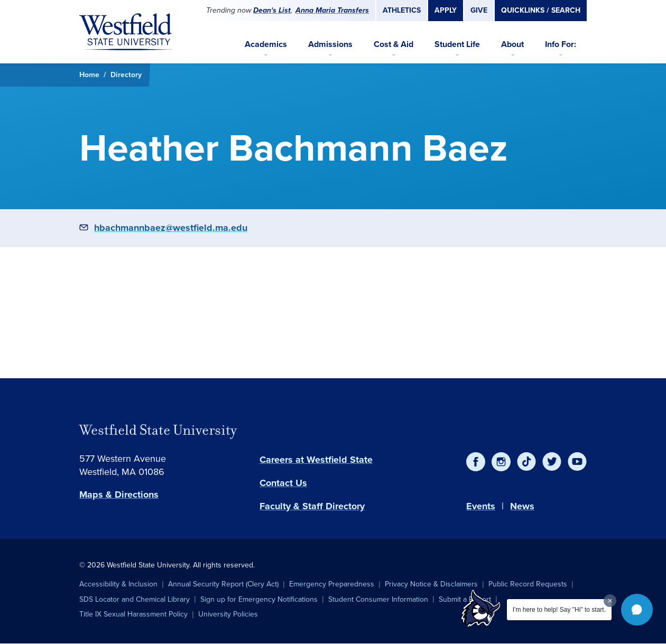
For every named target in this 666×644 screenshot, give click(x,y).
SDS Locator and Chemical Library (135, 599)
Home (89, 75)
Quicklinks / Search (541, 10)
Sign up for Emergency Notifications (259, 599)
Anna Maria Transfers (332, 10)
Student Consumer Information (378, 599)
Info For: (561, 44)
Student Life (457, 44)
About (512, 44)
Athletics (402, 10)
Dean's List (272, 10)
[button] (637, 610)
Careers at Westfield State (316, 460)
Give (479, 10)
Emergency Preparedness (332, 584)
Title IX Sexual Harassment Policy (133, 614)
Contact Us (283, 483)
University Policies (228, 614)
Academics (266, 44)
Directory (126, 75)
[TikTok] (526, 462)
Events (481, 506)
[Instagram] (501, 462)
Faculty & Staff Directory (312, 506)
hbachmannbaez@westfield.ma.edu (171, 228)
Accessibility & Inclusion (118, 584)
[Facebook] (476, 462)
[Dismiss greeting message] (610, 601)
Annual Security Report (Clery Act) (223, 584)
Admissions (330, 44)
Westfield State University (158, 430)
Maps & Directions (119, 494)
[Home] (126, 32)
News (522, 506)
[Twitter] (552, 462)
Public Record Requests (528, 584)
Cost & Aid (394, 44)
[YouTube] (577, 462)
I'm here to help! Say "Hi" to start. (559, 610)
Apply (446, 10)
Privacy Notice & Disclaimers (431, 584)
